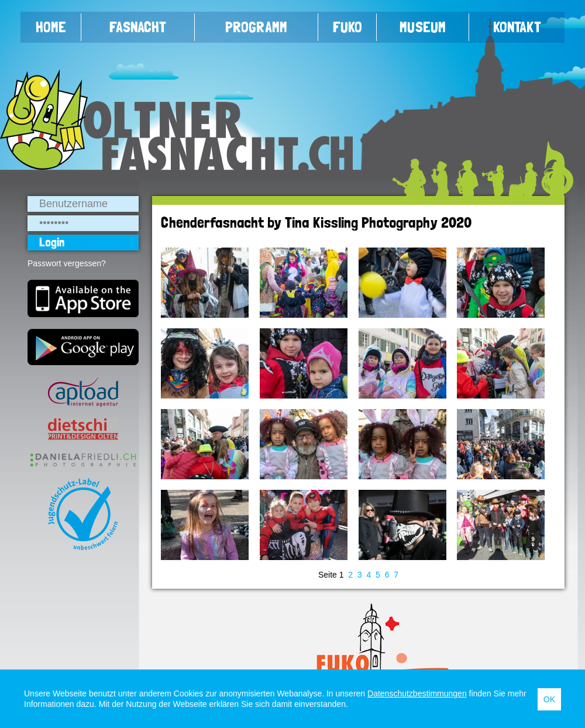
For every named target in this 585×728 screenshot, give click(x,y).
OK (549, 699)
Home (51, 27)
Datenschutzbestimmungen (417, 693)
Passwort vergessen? (67, 263)
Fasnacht (138, 27)
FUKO (347, 27)
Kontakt (517, 27)
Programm (256, 27)
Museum (423, 27)
